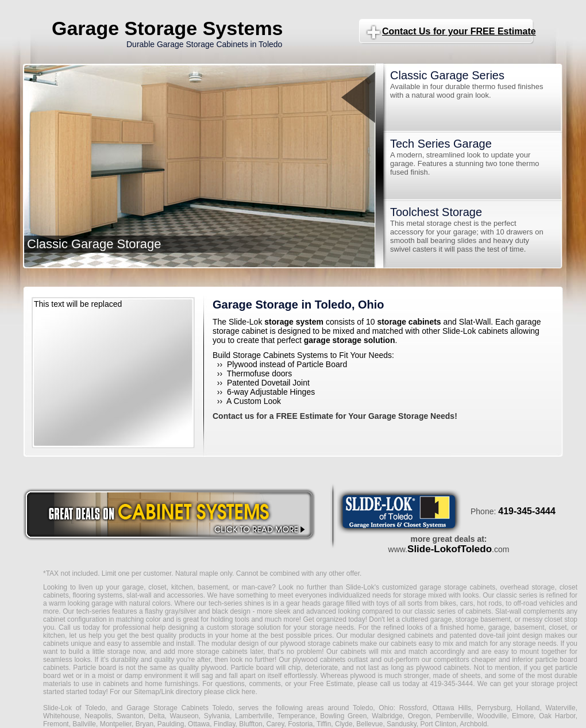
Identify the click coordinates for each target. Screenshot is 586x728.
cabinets (354, 652)
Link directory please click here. (209, 692)
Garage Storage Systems (167, 28)
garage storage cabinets (457, 587)
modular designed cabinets (392, 635)
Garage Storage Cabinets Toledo (180, 708)
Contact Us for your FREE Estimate (459, 31)
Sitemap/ (147, 692)
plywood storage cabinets (319, 644)
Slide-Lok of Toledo (74, 708)
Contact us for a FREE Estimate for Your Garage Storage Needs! (335, 416)
